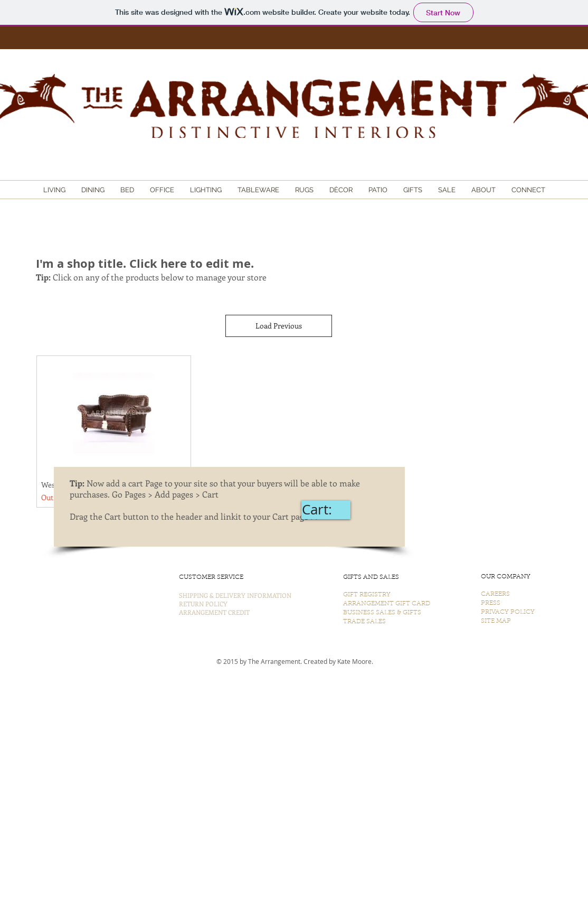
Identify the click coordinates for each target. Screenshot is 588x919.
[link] (326, 510)
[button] (54, 190)
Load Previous (279, 326)
